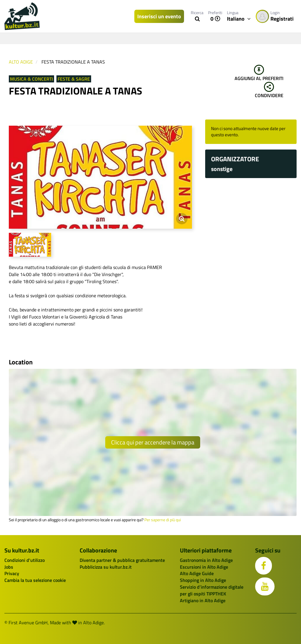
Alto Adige (21, 62)
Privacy (12, 573)
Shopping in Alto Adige (203, 580)
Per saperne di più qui (163, 520)
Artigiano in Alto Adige (203, 600)
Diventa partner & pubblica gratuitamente (122, 560)
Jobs (9, 567)
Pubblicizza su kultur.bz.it (106, 567)
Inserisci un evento (159, 16)
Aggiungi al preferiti (259, 73)
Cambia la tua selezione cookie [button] (35, 580)
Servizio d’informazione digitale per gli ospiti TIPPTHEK (212, 590)
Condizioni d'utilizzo (25, 560)
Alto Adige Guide (197, 573)
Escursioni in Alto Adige (204, 567)
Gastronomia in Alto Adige (206, 560)
